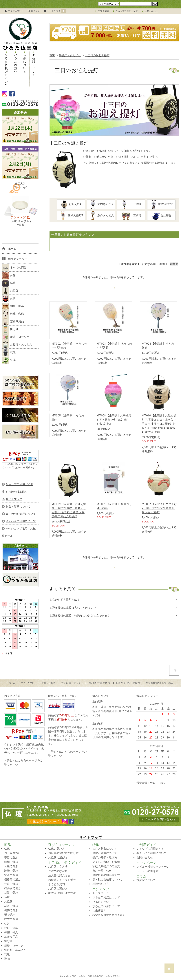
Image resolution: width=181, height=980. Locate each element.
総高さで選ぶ (12, 888)
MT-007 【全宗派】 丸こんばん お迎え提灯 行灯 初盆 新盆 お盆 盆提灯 (159, 508)
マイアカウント (16, 11)
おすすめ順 (149, 264)
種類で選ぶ (11, 862)
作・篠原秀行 (12, 853)
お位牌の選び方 (58, 857)
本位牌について (146, 880)
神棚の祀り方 (101, 884)
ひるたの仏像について (106, 906)
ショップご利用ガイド (127, 11)
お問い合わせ (151, 11)
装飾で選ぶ (11, 871)
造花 (9, 360)
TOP (52, 55)
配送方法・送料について (128, 683)
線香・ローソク (16, 337)
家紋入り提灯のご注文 (106, 866)
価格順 (163, 264)
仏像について (25, 69)
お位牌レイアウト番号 (62, 880)
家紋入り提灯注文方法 (62, 893)
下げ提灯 (133, 204)
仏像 (9, 275)
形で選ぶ (10, 915)
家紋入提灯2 (71, 216)
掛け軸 (10, 329)
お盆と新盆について (105, 849)
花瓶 (9, 352)
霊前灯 (133, 216)
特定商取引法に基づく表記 (159, 683)
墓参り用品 (13, 322)
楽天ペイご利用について (152, 853)
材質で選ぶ (11, 893)
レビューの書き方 (147, 871)
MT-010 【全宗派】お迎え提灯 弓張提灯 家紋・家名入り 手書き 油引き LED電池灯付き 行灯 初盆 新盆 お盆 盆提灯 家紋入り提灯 (159, 424)
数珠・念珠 (13, 314)
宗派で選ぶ (11, 875)
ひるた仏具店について (6, 69)
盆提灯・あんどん (70, 55)
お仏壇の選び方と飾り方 (63, 853)
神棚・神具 (13, 306)
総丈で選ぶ (11, 919)
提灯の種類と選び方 (105, 857)
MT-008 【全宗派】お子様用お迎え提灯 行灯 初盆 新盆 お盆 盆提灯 (114, 420)
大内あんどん (101, 204)
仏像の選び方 (56, 849)
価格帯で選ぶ (12, 880)
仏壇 (9, 283)
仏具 (9, 299)
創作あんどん (102, 216)
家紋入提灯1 (161, 204)
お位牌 (10, 291)
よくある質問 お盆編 (106, 862)
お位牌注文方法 (58, 867)
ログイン (35, 11)
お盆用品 (163, 216)
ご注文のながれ (58, 871)
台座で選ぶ (11, 866)
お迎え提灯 (71, 204)
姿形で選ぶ (11, 857)
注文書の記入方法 (59, 875)
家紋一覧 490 (102, 871)
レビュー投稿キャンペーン (153, 867)
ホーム (12, 683)
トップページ (101, 893)
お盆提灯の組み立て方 (106, 875)
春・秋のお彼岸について (108, 880)
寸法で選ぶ (11, 884)
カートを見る (57, 11)
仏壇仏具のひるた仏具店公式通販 (104, 976)
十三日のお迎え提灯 (97, 55)
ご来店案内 (103, 11)
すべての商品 (14, 268)
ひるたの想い (16, 69)
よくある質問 (56, 884)
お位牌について (34, 69)
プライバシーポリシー (72, 683)
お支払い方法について (100, 683)
